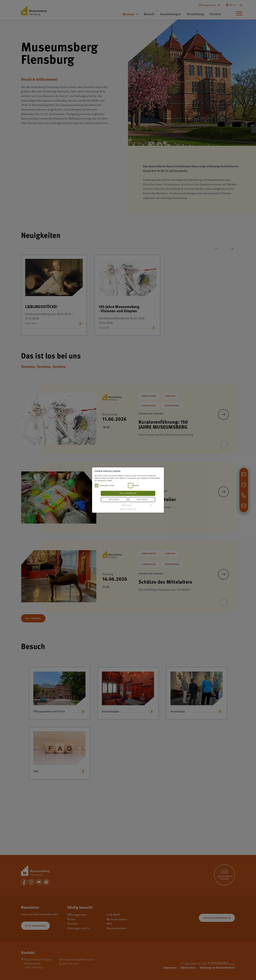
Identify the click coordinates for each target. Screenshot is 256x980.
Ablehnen (114, 500)
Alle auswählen (128, 493)
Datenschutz (132, 509)
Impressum (123, 509)
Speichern (142, 500)
